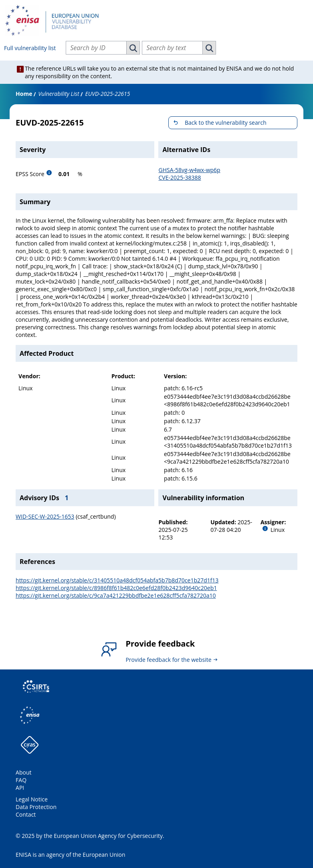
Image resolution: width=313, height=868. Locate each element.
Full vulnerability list (30, 48)
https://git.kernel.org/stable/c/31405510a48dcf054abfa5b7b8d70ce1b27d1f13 (117, 580)
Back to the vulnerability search (226, 123)
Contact (26, 814)
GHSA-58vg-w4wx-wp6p (189, 170)
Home (24, 94)
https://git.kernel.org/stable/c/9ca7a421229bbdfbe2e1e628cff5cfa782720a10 (116, 595)
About (23, 772)
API (20, 788)
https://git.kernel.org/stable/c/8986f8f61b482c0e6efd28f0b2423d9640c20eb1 (116, 588)
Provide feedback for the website (168, 660)
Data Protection (36, 807)
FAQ (21, 780)
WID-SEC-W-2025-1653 (45, 516)
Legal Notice (32, 799)
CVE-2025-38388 (180, 177)
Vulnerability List (59, 94)
